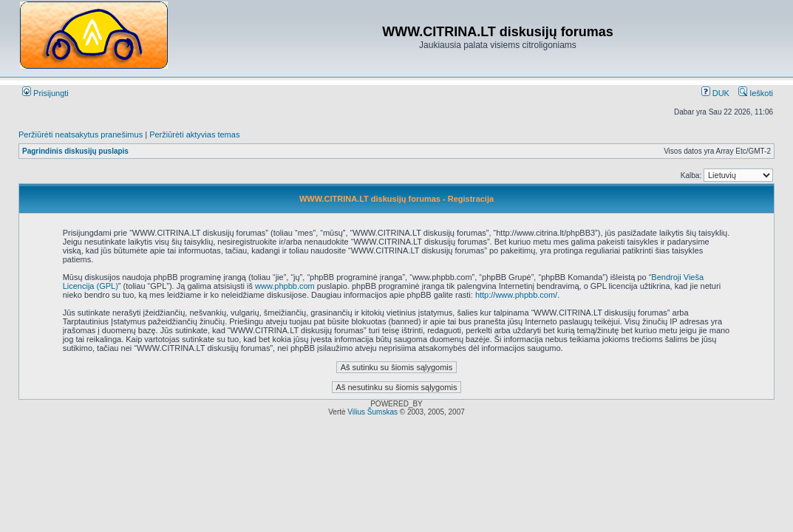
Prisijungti (45, 93)
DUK (715, 93)
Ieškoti (756, 93)
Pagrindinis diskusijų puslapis (75, 151)
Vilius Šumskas (372, 412)
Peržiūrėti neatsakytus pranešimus (81, 134)
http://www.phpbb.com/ (516, 295)
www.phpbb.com (285, 286)
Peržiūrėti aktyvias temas (194, 134)
